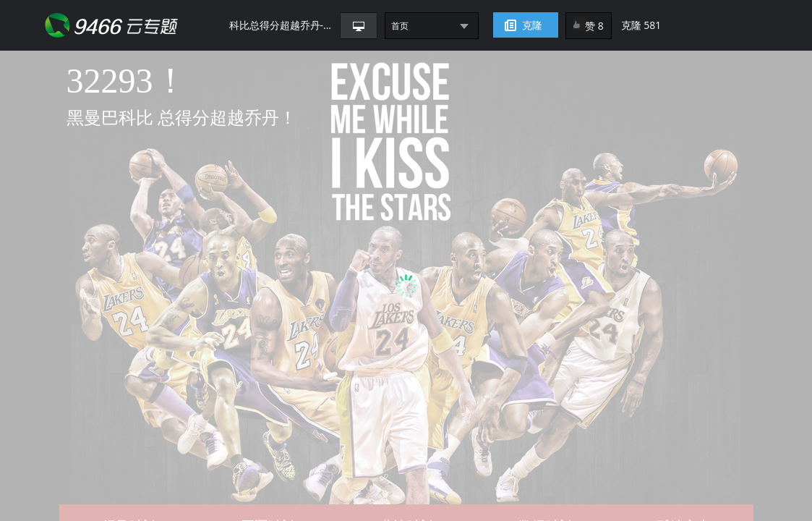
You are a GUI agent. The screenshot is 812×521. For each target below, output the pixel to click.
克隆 (532, 25)
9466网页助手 (137, 25)
